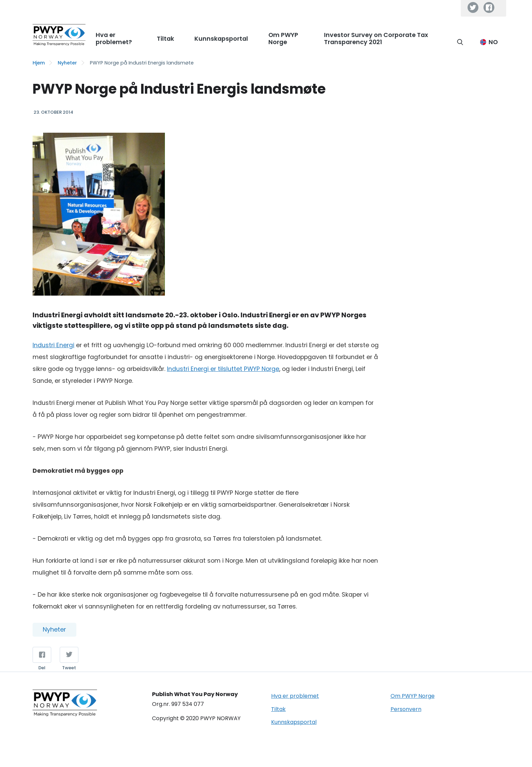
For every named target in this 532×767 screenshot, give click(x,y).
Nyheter (67, 63)
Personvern (406, 709)
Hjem (39, 63)
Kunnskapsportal (294, 722)
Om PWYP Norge (413, 696)
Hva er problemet (295, 696)
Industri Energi (53, 345)
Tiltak (278, 709)
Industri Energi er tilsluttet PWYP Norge (223, 369)
